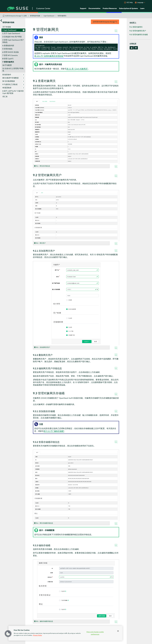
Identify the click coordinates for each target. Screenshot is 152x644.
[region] (65, 633)
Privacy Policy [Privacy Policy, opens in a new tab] (37, 635)
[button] (8, 634)
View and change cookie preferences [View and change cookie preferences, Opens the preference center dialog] (95, 633)
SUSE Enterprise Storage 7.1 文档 (16, 16)
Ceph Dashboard (49, 16)
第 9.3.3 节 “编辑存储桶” (54, 431)
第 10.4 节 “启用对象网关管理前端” (49, 56)
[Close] (118, 631)
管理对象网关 (62, 16)
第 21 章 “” (77, 69)
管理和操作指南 (35, 16)
